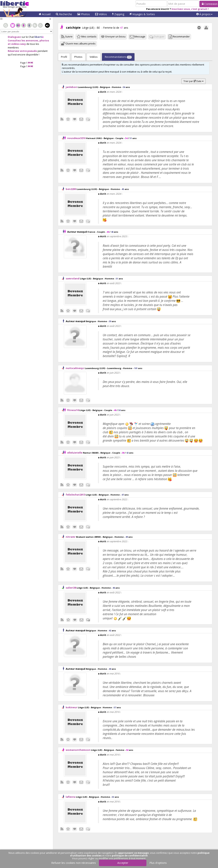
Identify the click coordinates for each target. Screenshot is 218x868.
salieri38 (71, 588)
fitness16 (73, 410)
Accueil (45, 14)
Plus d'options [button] (158, 863)
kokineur (71, 707)
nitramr (71, 537)
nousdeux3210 (76, 138)
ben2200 (71, 189)
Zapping (118, 14)
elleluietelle (75, 453)
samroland (73, 278)
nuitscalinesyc (75, 368)
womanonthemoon (78, 750)
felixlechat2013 (75, 495)
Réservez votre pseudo (22, 51)
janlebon (71, 87)
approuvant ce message (133, 853)
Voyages (142, 14)
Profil (64, 57)
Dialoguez (14, 37)
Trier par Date (194, 81)
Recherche (64, 14)
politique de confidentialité (130, 855)
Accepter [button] (123, 863)
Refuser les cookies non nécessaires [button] (74, 863)
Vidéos (101, 14)
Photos (84, 14)
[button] (204, 14)
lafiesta (71, 797)
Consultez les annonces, (23, 40)
